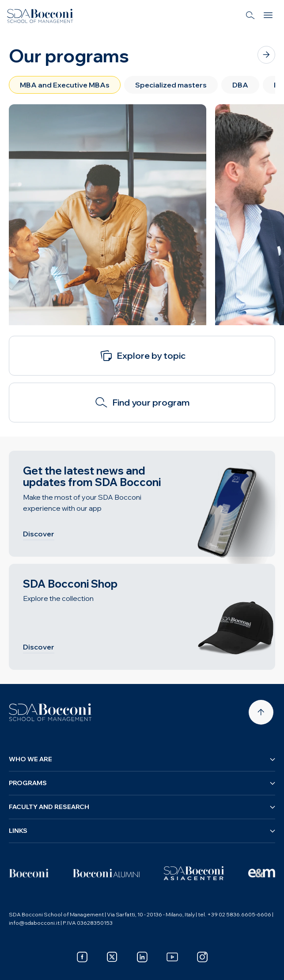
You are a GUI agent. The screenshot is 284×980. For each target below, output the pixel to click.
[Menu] (268, 16)
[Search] (250, 16)
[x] (112, 957)
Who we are (142, 759)
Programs (142, 783)
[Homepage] (50, 712)
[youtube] (172, 957)
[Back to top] (261, 712)
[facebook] (82, 957)
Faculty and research (142, 807)
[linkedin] (142, 957)
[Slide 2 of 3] (142, 319)
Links (142, 831)
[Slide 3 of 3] (156, 319)
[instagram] (202, 957)
